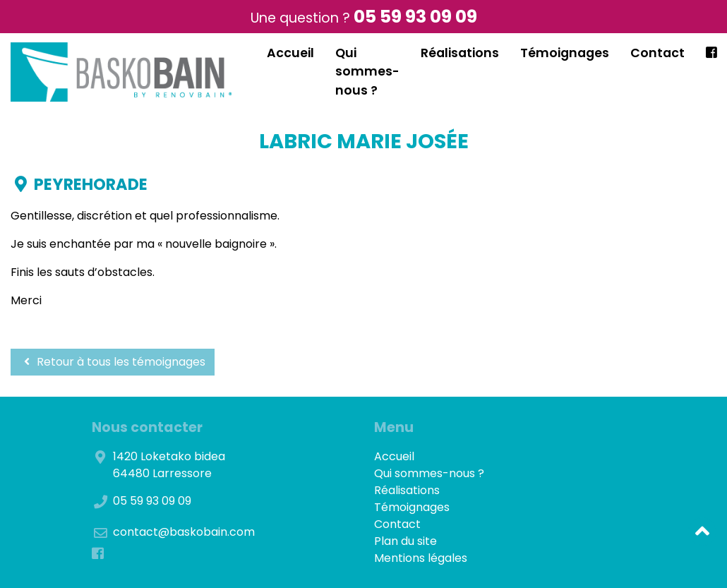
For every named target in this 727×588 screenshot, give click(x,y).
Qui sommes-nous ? (367, 72)
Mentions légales (421, 558)
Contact (657, 53)
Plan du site (405, 541)
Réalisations (460, 53)
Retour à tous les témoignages (113, 362)
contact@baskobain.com (184, 532)
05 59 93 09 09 (415, 17)
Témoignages (565, 53)
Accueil (290, 53)
